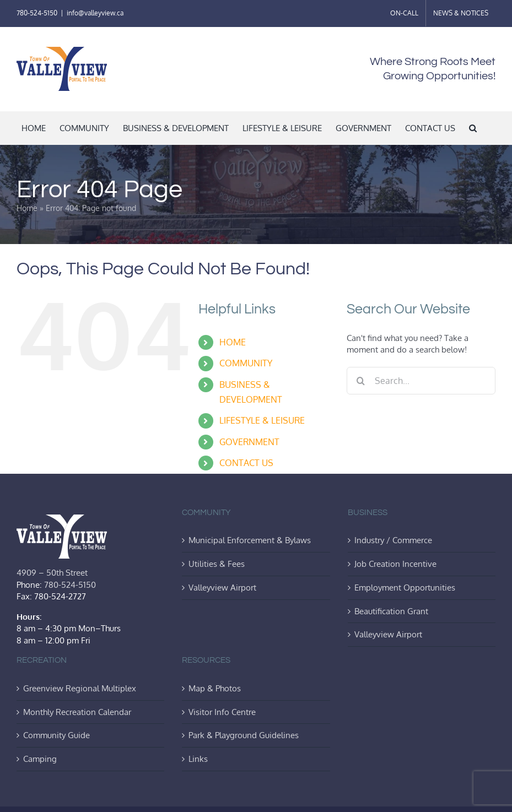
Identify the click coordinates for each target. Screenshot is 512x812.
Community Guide (56, 735)
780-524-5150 (37, 13)
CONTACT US (246, 463)
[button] (473, 128)
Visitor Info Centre (222, 712)
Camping (40, 759)
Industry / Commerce (393, 540)
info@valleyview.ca (95, 13)
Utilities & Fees (217, 564)
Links (198, 759)
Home (27, 208)
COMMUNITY (246, 363)
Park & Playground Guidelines (244, 735)
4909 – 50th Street (52, 572)
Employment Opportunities (405, 587)
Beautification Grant (391, 611)
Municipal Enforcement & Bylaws (250, 540)
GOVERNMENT (249, 442)
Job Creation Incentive (395, 564)
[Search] (360, 381)
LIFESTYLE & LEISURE (262, 420)
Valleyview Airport (222, 587)
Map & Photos (215, 688)
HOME (233, 342)
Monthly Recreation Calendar (77, 712)
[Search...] (421, 381)
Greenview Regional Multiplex (80, 688)
